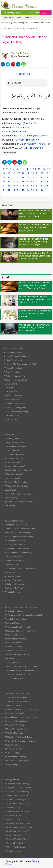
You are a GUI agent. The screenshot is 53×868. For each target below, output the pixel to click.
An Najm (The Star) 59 (25, 123)
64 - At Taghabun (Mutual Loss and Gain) (18, 631)
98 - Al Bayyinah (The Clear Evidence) (17, 788)
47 (18, 186)
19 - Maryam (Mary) (9, 419)
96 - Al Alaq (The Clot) (10, 780)
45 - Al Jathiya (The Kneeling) (13, 545)
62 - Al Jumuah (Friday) (11, 623)
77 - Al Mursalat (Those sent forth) (15, 693)
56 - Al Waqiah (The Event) (12, 588)
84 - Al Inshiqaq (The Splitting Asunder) (17, 721)
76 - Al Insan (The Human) (12, 678)
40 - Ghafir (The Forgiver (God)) (14, 525)
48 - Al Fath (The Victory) (12, 556)
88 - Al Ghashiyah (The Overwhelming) (17, 737)
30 (33, 177)
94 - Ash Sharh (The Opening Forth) (16, 761)
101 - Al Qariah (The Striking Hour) (15, 800)
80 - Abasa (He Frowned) (12, 705)
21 (37, 173)
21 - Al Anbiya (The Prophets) (13, 439)
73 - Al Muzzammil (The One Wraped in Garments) (22, 667)
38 (23, 182)
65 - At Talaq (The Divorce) (12, 635)
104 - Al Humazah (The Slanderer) (15, 811)
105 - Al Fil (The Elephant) (12, 815)
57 (18, 190)
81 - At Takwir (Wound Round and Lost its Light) (21, 709)
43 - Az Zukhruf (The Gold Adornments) (17, 537)
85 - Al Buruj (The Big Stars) (13, 725)
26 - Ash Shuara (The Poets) (13, 458)
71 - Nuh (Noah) (8, 659)
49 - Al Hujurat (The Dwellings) (14, 560)
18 (23, 173)
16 (14, 173)
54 (4, 190)
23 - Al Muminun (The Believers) (14, 446)
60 (33, 190)
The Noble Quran (20, 53)
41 (37, 182)
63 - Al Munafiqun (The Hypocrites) (16, 627)
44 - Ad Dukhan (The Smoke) (13, 541)
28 (23, 177)
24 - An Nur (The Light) (11, 450)
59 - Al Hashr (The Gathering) (13, 611)
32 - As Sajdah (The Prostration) (14, 482)
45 (9, 186)
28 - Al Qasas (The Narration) (13, 466)
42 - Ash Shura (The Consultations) (16, 533)
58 (23, 190)
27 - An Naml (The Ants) (11, 462)
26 (14, 177)
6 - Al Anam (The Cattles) (12, 368)
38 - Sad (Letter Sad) (10, 506)
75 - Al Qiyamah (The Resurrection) (16, 674)
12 (44, 169)
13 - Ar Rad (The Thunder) (12, 396)
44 (4, 186)
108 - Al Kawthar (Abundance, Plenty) (17, 827)
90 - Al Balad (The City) (11, 745)
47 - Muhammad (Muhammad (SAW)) (17, 553)
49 (28, 186)
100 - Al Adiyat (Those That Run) (15, 796)
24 (4, 177)
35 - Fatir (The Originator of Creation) (16, 494)
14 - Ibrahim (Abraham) (11, 400)
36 (14, 182)
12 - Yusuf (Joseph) (9, 392)
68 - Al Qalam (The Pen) (11, 647)
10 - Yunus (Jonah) (9, 384)
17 (18, 173)
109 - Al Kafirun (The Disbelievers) (15, 831)
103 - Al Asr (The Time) (11, 807)
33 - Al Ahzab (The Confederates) (15, 486)
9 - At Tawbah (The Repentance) (14, 380)
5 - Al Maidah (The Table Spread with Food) (19, 364)
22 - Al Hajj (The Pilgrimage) (13, 442)
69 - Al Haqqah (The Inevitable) (14, 651)
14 (4, 173)
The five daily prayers (12, 13)
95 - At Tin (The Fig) (9, 765)
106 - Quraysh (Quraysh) (11, 819)
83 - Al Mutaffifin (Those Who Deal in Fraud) (19, 717)
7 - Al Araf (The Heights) (11, 372)
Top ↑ (8, 864)
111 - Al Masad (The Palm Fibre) (14, 839)
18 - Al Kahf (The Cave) (11, 415)
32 (42, 177)
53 (47, 186)
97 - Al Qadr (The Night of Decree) (15, 784)
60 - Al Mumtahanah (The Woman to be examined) (22, 615)
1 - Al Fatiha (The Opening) (12, 348)
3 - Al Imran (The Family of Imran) (15, 356)
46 (14, 186)
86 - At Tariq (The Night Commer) (15, 729)
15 (9, 173)
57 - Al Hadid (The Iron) (11, 592)
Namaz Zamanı (32, 861)
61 (37, 190)
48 (23, 186)
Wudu (19, 18)
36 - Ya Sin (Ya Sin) (9, 498)
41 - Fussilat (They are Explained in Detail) (18, 529)
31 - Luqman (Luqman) (11, 478)
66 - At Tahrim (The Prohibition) (14, 639)
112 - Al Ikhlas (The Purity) (12, 843)
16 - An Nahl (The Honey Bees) (14, 408)
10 (35, 169)
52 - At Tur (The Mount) (11, 572)
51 (37, 186)
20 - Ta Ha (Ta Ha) (9, 435)
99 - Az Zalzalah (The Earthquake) (15, 792)
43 (47, 182)
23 (47, 173)
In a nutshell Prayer (31, 13)
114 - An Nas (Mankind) (11, 851)
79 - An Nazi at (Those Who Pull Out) (16, 701)
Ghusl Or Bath (8, 18)
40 (33, 182)
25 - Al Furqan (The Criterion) (13, 454)
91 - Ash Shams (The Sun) (12, 749)
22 (42, 173)
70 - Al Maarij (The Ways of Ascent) (16, 655)
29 (28, 177)
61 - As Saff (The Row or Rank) (14, 619)
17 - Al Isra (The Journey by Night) (15, 412)
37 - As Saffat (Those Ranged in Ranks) (17, 502)
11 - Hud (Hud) (7, 388)
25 (9, 177)
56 (14, 190)
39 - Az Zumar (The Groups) (13, 521)
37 (18, 182)
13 (49, 169)
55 (9, 190)
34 (4, 182)
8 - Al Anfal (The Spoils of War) (14, 376)
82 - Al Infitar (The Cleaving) (13, 713)
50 (33, 186)
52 (42, 186)
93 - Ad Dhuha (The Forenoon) (14, 757)
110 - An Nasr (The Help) (11, 835)
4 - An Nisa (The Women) (12, 360)
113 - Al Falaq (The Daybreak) (13, 847)
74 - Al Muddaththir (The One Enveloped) (18, 670)
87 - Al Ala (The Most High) (12, 733)
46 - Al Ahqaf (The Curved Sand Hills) (16, 549)
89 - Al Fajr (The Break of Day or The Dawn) (19, 741)
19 (28, 173)
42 (42, 182)
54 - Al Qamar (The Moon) (12, 580)
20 (33, 173)
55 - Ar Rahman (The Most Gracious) (16, 584)
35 (9, 182)
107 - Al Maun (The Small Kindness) (16, 823)
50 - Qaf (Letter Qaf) (10, 564)
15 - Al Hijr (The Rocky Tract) (13, 404)
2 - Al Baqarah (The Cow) (12, 352)
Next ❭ (29, 74)
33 (47, 177)
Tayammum (29, 18)
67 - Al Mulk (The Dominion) (13, 643)
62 (42, 190)
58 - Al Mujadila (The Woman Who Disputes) (19, 607)
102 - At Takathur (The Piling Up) (15, 804)
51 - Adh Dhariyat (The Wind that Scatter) (18, 568)
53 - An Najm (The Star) (11, 576)
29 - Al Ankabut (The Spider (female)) (17, 470)
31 (37, 177)
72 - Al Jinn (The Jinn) (10, 663)
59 (28, 190)
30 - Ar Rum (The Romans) (12, 474)
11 (39, 169)
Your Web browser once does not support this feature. (26, 83)
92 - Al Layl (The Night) (11, 753)
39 (28, 182)
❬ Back (20, 74)
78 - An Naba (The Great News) (14, 697)
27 (18, 177)
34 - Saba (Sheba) (9, 490)
